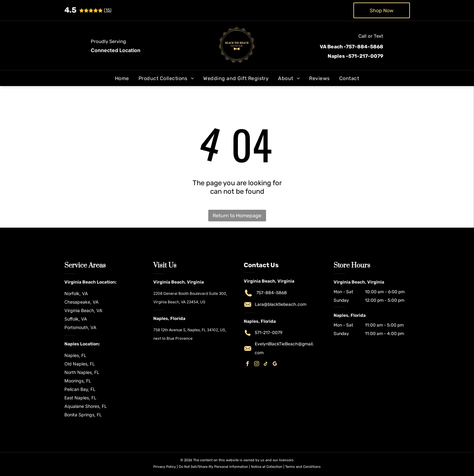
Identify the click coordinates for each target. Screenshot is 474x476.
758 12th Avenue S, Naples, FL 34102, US (189, 330)
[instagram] (257, 364)
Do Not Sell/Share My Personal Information (213, 467)
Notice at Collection (267, 467)
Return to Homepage (237, 216)
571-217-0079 (269, 333)
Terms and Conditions (303, 467)
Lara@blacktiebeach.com (281, 304)
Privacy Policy (165, 467)
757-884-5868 (272, 293)
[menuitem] (122, 78)
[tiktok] (266, 364)
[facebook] (248, 364)
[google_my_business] (275, 364)
